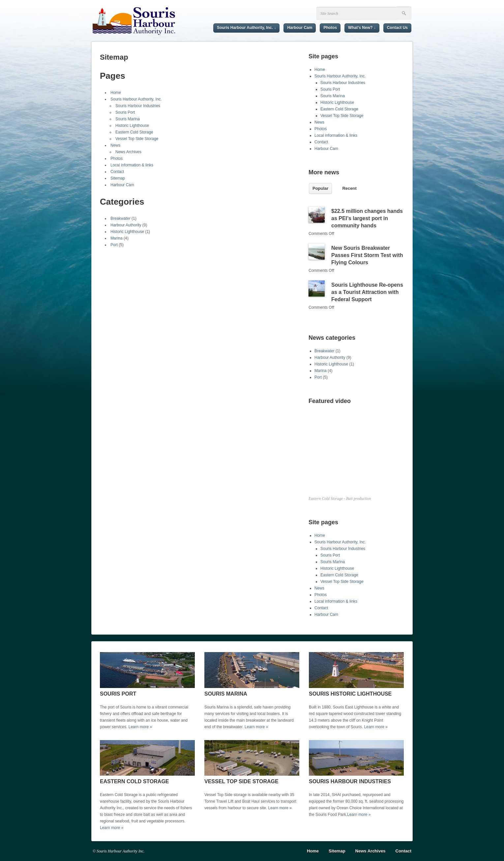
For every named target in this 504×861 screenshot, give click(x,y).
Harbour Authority (126, 225)
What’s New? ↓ (362, 28)
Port (114, 245)
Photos (330, 28)
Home (116, 93)
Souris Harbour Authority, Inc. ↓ (246, 28)
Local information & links (132, 165)
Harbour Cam (300, 28)
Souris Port (125, 112)
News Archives (128, 152)
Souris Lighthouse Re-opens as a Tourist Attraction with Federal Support (367, 292)
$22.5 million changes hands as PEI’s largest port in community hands (367, 218)
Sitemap (118, 178)
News (115, 145)
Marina (117, 238)
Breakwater (120, 218)
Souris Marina (128, 119)
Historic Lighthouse (132, 126)
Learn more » (140, 727)
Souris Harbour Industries (138, 106)
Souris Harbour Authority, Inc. (136, 99)
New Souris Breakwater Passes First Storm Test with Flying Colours (367, 255)
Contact (117, 172)
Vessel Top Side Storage (137, 139)
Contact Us (397, 28)
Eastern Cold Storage (134, 132)
